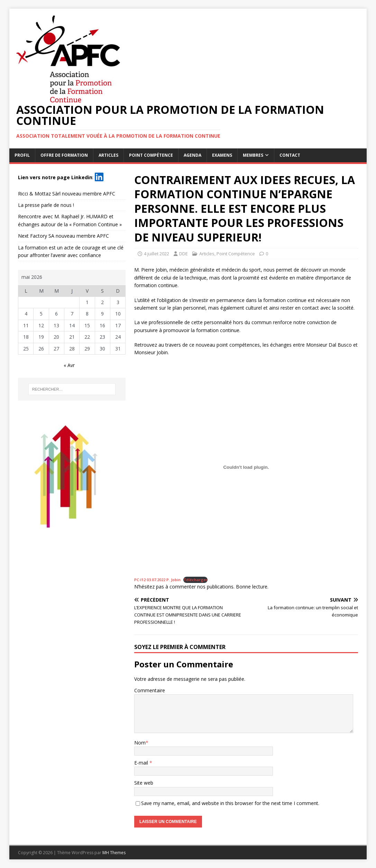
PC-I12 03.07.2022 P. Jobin (157, 580)
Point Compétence (151, 155)
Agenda (192, 155)
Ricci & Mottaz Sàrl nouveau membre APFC (67, 194)
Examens (222, 155)
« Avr (69, 365)
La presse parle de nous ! (46, 205)
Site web (144, 783)
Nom (140, 743)
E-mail (142, 763)
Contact (290, 155)
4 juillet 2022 (157, 254)
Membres (253, 155)
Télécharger (195, 580)
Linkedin (82, 177)
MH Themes (114, 853)
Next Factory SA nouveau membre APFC (63, 236)
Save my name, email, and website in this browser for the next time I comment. (230, 803)
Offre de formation (64, 155)
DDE (184, 254)
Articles (108, 155)
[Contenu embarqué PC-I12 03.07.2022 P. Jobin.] (246, 467)
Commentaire (150, 690)
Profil (22, 155)
